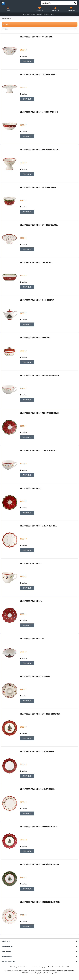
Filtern (6, 24)
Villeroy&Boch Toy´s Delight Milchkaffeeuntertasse (40, 413)
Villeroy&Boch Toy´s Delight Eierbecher (35, 676)
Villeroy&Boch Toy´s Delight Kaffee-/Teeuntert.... (38, 526)
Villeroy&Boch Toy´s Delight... (31, 488)
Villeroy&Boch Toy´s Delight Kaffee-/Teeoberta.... (38, 451)
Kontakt (22, 967)
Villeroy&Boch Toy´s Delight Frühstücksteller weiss (40, 902)
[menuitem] (71, 9)
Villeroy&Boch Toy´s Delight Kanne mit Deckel (37, 300)
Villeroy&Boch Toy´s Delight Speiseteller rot (37, 752)
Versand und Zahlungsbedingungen (36, 967)
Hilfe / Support (15, 967)
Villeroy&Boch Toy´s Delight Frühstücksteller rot (39, 827)
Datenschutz (61, 967)
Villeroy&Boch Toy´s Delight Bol (32, 639)
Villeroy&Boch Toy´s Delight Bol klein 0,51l (36, 37)
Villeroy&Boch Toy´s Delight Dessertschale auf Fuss (40, 150)
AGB (68, 967)
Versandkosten (35, 971)
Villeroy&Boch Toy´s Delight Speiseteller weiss (38, 789)
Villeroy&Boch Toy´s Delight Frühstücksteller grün (40, 864)
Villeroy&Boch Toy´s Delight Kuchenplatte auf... (38, 75)
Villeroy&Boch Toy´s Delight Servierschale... (37, 263)
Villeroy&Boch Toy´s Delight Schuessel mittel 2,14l (39, 112)
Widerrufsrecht (52, 967)
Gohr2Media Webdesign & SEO (49, 973)
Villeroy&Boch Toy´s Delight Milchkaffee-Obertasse (39, 375)
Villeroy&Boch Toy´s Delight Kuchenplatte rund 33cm (40, 714)
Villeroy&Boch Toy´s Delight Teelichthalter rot (38, 187)
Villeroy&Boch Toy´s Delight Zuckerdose (35, 338)
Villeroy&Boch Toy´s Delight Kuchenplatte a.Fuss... (39, 225)
